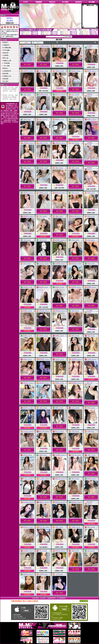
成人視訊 (6, 81)
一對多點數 (6, 63)
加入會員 (10, 21)
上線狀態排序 (7, 71)
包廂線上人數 (7, 61)
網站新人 (6, 68)
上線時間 (6, 55)
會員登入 (10, 18)
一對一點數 (6, 66)
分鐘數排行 (6, 45)
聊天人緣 (6, 58)
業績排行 (6, 42)
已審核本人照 (7, 76)
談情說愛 (6, 79)
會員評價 (6, 53)
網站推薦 (6, 73)
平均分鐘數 (6, 50)
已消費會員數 (7, 48)
